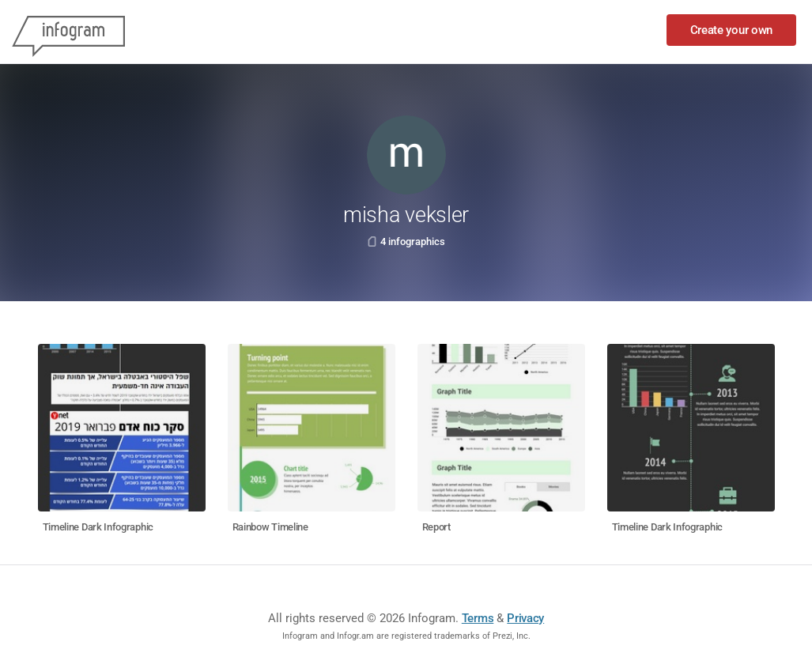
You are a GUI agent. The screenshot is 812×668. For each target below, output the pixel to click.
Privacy (525, 618)
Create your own (732, 30)
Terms (478, 618)
